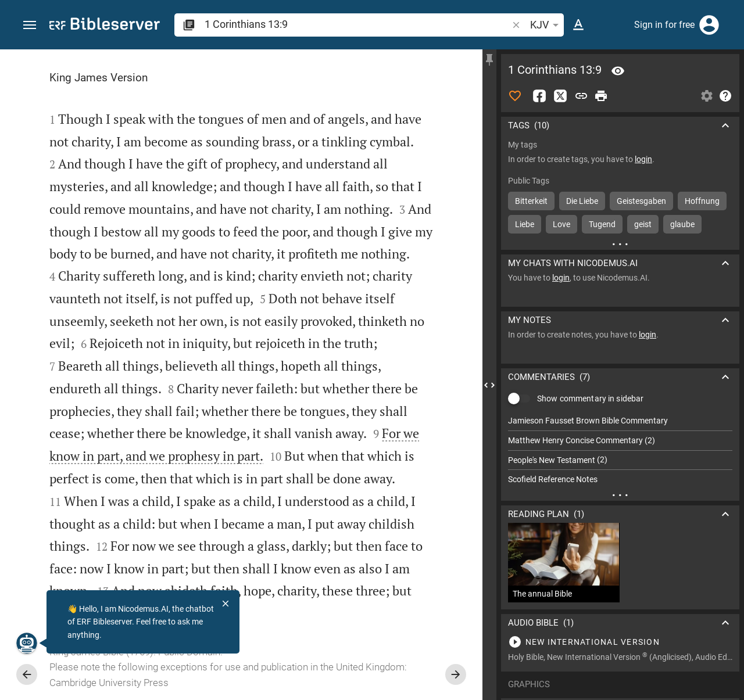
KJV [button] (546, 25)
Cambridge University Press (109, 683)
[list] (620, 450)
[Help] (725, 96)
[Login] (709, 25)
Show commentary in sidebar (590, 399)
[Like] (515, 96)
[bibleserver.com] (105, 26)
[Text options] (578, 25)
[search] (357, 24)
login (643, 159)
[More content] (620, 244)
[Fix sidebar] (489, 60)
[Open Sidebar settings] (707, 96)
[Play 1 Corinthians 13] (620, 642)
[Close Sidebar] (489, 385)
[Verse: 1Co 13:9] (618, 71)
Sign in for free (664, 25)
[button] (30, 25)
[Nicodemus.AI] (27, 643)
